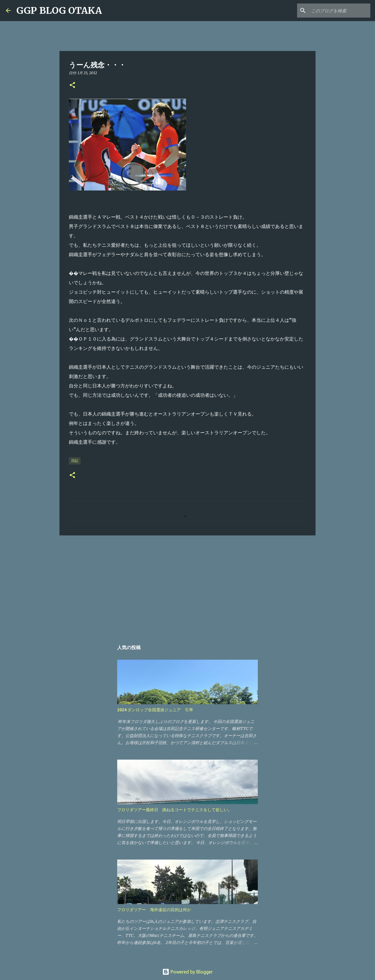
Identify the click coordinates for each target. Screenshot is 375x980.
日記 (75, 461)
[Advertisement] (187, 585)
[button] (72, 85)
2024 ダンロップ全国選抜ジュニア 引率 (155, 710)
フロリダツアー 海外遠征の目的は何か (154, 910)
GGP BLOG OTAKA (59, 11)
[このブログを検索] (340, 11)
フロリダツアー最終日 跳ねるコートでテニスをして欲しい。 (175, 810)
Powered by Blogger (187, 972)
